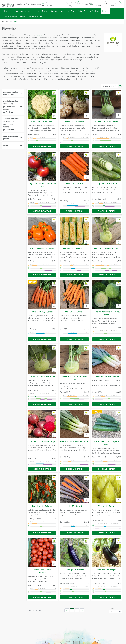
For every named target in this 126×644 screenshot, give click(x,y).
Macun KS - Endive (107, 506)
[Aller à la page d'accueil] (9, 4)
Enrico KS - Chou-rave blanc (42, 377)
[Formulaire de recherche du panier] (23, 4)
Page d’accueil (7, 21)
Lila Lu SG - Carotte (74, 506)
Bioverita (106, 11)
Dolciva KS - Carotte (74, 312)
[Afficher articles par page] (116, 610)
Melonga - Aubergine (74, 570)
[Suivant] (82, 609)
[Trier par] (110, 86)
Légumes (8, 11)
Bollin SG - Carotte (74, 183)
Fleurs (36, 11)
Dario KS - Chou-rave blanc (107, 248)
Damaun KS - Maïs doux (74, 248)
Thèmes (22, 16)
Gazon (73, 11)
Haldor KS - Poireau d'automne (74, 441)
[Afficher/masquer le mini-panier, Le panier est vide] (115, 4)
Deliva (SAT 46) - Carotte (42, 312)
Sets (80, 11)
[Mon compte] (101, 4)
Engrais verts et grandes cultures (55, 11)
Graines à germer (35, 16)
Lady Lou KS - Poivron (42, 506)
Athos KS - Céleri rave (74, 122)
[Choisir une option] (42, 146)
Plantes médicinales (92, 11)
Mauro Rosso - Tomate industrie (42, 570)
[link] (67, 609)
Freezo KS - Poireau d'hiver (107, 377)
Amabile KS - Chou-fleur (42, 122)
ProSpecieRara (11, 16)
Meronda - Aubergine (107, 570)
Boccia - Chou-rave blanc (107, 122)
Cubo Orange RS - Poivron (42, 248)
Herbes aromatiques (23, 11)
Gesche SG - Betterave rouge (42, 441)
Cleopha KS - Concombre (107, 183)
